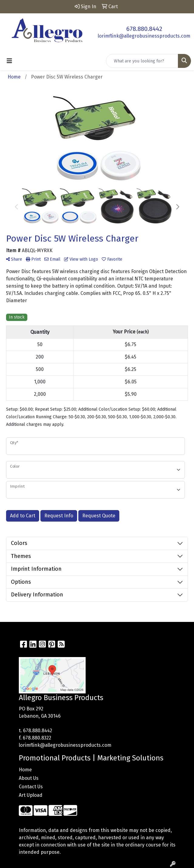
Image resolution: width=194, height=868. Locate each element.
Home (25, 770)
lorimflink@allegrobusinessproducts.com (144, 36)
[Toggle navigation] (9, 61)
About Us (29, 778)
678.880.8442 (144, 29)
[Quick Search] (142, 61)
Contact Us (31, 787)
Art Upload (31, 795)
